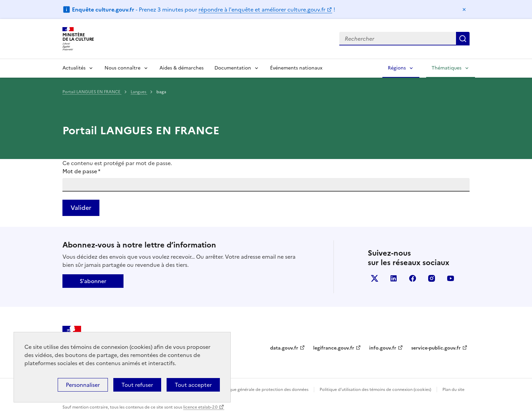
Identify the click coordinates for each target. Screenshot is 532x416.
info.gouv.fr (383, 348)
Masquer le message (464, 9)
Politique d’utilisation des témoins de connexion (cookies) (375, 390)
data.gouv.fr (284, 348)
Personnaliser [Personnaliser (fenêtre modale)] (83, 385)
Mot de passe (81, 171)
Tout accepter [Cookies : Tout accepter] (193, 385)
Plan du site (453, 390)
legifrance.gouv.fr (334, 348)
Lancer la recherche (463, 39)
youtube (451, 278)
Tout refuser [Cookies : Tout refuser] (137, 385)
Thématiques (446, 68)
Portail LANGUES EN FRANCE (92, 92)
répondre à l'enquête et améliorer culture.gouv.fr (262, 9)
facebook (413, 278)
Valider (81, 208)
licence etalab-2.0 (200, 407)
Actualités (74, 68)
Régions (397, 68)
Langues (139, 92)
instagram (432, 278)
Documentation (233, 68)
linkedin (394, 278)
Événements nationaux (296, 68)
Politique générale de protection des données (264, 390)
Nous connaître (122, 68)
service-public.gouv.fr (436, 348)
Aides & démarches (182, 68)
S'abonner (93, 281)
